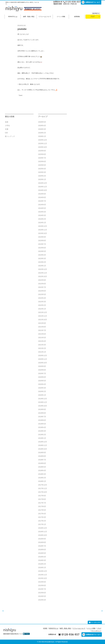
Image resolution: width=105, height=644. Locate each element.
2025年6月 (42, 161)
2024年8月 (42, 197)
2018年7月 (42, 460)
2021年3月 (42, 345)
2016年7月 (42, 546)
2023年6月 (42, 248)
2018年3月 (42, 474)
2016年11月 (43, 532)
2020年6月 (42, 377)
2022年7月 (42, 287)
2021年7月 (42, 330)
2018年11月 (43, 445)
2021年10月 (43, 320)
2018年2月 (42, 478)
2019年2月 (42, 435)
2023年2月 (42, 262)
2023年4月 (42, 255)
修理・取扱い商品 (29, 17)
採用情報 (77, 17)
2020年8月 (42, 370)
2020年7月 (42, 373)
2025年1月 (42, 179)
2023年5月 (42, 251)
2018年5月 (42, 467)
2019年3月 (42, 431)
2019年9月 (42, 409)
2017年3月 (42, 517)
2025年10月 (43, 147)
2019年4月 (42, 427)
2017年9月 (42, 496)
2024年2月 (42, 219)
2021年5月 (42, 338)
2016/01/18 (22, 26)
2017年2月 (42, 521)
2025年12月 (43, 140)
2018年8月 (42, 456)
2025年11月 (43, 143)
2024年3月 (42, 215)
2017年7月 (42, 503)
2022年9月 (42, 280)
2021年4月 (42, 341)
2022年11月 (43, 273)
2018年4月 (42, 470)
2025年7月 (42, 158)
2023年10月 (43, 233)
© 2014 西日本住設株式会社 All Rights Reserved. (53, 642)
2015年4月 (42, 600)
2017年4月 (42, 514)
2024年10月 (43, 190)
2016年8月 (42, 542)
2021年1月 (42, 352)
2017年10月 (43, 492)
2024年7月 (42, 201)
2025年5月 (42, 165)
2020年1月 (42, 395)
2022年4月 (42, 298)
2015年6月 (42, 593)
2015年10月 (43, 578)
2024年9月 (42, 194)
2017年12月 (43, 485)
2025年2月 (42, 176)
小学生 (7, 126)
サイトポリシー (96, 631)
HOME (45, 628)
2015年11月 (43, 575)
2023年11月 (43, 230)
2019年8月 (42, 413)
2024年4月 (42, 212)
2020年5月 (42, 381)
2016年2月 (42, 564)
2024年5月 (42, 208)
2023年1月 (42, 266)
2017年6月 (42, 506)
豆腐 (7, 129)
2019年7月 (42, 417)
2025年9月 (42, 151)
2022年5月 (42, 294)
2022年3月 (42, 302)
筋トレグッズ (10, 136)
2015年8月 (42, 585)
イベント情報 (61, 17)
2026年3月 (42, 129)
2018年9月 (42, 453)
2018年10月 (43, 449)
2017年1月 (42, 524)
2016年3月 (42, 560)
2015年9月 (42, 582)
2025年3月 (42, 172)
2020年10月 (43, 363)
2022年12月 (43, 269)
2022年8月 (42, 284)
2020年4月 (42, 384)
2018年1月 (42, 481)
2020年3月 (42, 388)
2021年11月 (43, 316)
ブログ (99, 628)
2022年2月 (42, 305)
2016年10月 (43, 535)
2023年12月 (43, 226)
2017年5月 (42, 510)
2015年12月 (43, 571)
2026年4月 (42, 126)
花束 (7, 122)
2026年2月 (42, 133)
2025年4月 (42, 169)
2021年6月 (42, 334)
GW (6, 133)
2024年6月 (42, 205)
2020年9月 (42, 366)
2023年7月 (42, 244)
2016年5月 (42, 553)
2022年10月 (43, 276)
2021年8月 (42, 327)
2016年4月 (42, 557)
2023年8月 (42, 241)
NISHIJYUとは (13, 17)
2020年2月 (42, 391)
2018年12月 (43, 442)
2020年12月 (43, 355)
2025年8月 (42, 154)
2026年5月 (42, 122)
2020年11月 (43, 359)
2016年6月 (42, 550)
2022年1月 (42, 309)
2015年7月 (42, 589)
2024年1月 (42, 223)
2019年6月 (42, 420)
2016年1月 (42, 567)
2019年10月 (43, 406)
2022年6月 (42, 291)
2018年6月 (42, 463)
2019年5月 (42, 424)
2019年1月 (42, 438)
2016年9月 (42, 539)
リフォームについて (45, 17)
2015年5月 (42, 596)
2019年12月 (43, 399)
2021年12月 (43, 312)
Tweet (21, 95)
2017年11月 (43, 488)
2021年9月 (42, 323)
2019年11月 (43, 402)
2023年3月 (42, 258)
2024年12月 (43, 183)
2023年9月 (42, 237)
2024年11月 (43, 187)
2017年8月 (42, 499)
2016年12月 (43, 528)
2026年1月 (42, 136)
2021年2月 (42, 348)
